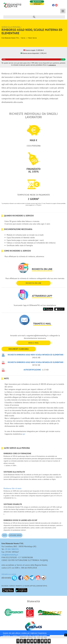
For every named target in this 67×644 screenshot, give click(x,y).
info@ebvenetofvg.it (10, 555)
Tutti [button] (5, 535)
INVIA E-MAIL (33, 343)
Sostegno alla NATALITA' (14, 472)
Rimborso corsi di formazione (17, 454)
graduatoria (52, 65)
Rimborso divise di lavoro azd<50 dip (20, 520)
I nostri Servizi (32, 38)
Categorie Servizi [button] (15, 535)
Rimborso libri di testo (13, 488)
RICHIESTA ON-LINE (34, 283)
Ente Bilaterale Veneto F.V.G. (10, 38)
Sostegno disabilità (13, 504)
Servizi (23, 38)
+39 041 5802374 (11, 549)
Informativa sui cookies (9, 574)
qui (24, 434)
